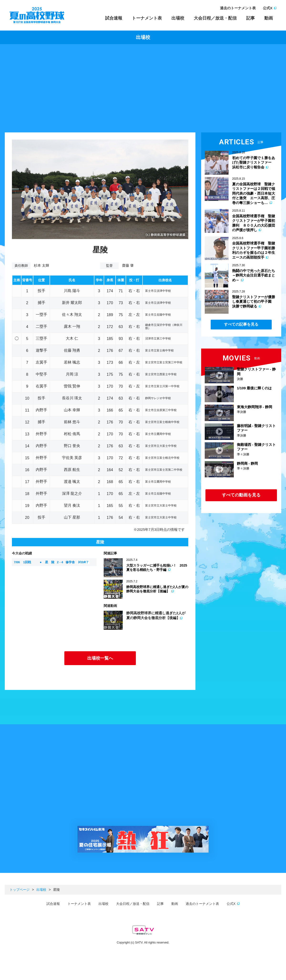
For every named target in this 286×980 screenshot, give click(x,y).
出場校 (178, 18)
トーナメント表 (147, 18)
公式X (268, 8)
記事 (250, 18)
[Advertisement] (143, 89)
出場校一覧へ (100, 658)
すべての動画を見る (241, 495)
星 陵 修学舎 (52, 562)
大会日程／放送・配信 (215, 18)
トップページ (20, 890)
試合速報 (114, 18)
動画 (269, 18)
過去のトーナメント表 (238, 8)
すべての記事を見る (241, 324)
